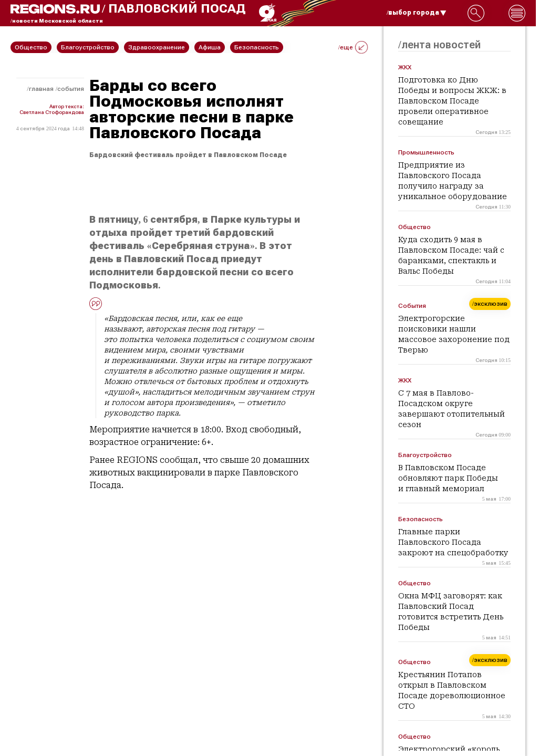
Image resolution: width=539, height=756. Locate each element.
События (71, 89)
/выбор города (417, 13)
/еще (353, 47)
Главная (41, 89)
